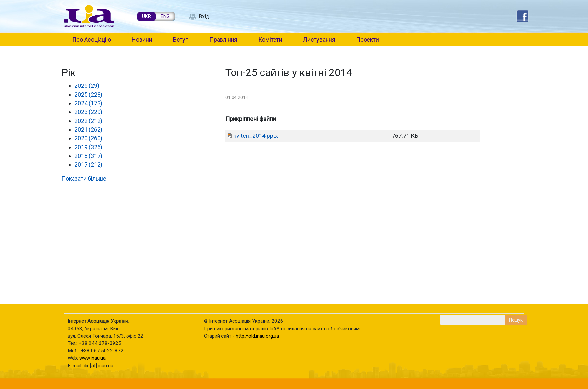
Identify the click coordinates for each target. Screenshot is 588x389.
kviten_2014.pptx (256, 136)
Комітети (270, 39)
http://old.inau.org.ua (257, 336)
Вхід (204, 16)
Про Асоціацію (92, 39)
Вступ (181, 39)
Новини (142, 39)
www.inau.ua (93, 358)
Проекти (367, 39)
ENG (165, 16)
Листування (319, 39)
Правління (223, 39)
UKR (147, 16)
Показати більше (84, 179)
